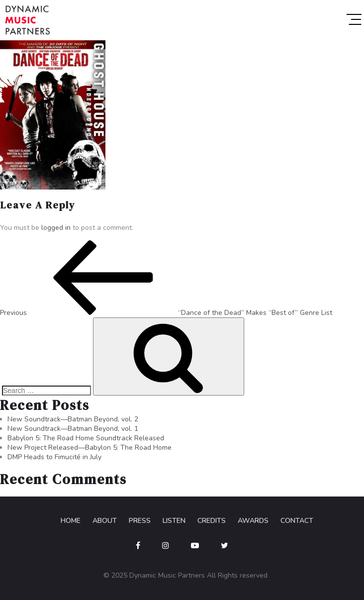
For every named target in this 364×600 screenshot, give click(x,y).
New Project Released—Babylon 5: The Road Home (90, 448)
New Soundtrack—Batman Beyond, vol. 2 (73, 419)
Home (71, 521)
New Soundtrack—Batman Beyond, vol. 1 (73, 429)
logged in (56, 228)
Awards (253, 521)
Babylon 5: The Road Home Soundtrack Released (86, 438)
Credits (212, 521)
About (105, 521)
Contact (297, 521)
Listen (174, 521)
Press (140, 521)
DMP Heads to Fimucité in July (54, 457)
